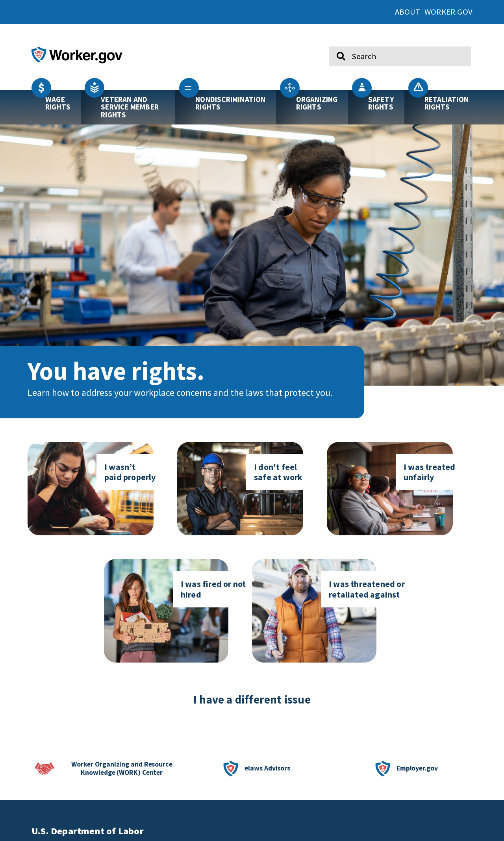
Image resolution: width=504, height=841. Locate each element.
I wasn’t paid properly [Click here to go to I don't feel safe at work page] (130, 472)
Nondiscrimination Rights (230, 103)
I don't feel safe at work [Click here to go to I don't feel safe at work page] (278, 472)
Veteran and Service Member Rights (130, 107)
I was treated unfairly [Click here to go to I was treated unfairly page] (430, 472)
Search (335, 43)
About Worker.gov (434, 12)
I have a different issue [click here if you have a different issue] (252, 700)
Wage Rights (58, 103)
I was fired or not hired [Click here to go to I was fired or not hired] (213, 589)
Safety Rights (381, 103)
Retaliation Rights (447, 103)
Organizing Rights (317, 103)
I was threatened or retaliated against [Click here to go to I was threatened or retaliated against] (367, 589)
